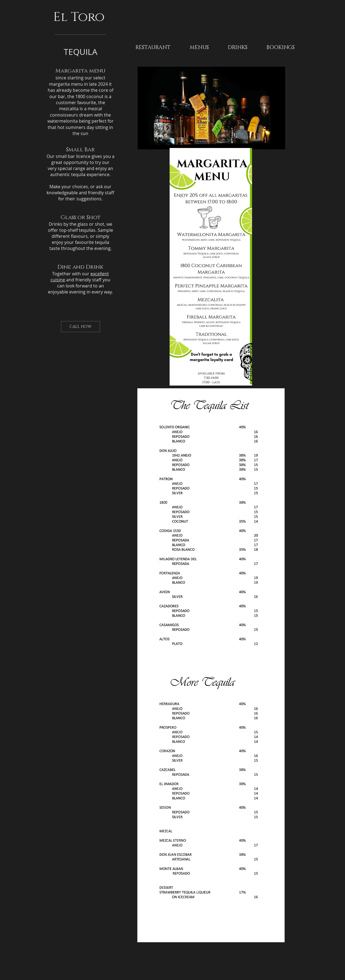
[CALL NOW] (81, 327)
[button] (199, 48)
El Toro (81, 17)
